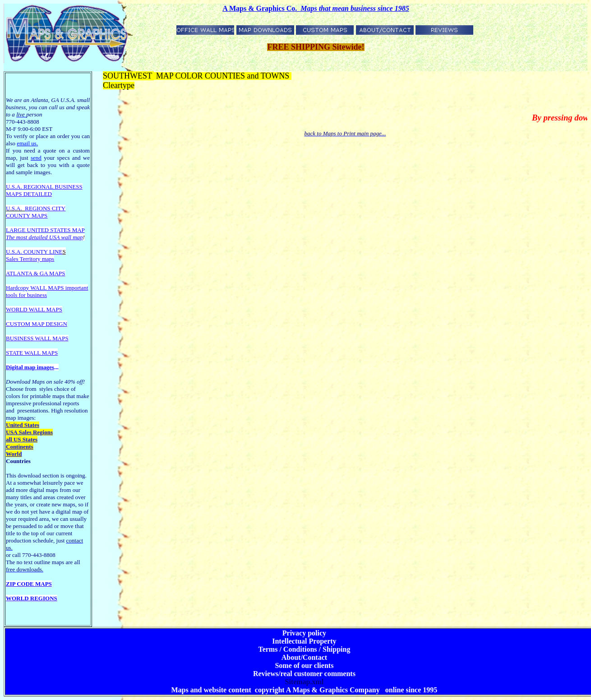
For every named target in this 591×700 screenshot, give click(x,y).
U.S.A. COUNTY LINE (34, 252)
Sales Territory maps (30, 259)
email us (27, 143)
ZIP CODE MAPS (29, 584)
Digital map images (30, 367)
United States (23, 425)
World (14, 454)
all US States (22, 439)
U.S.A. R (17, 187)
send (36, 158)
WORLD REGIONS (32, 598)
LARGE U (18, 230)
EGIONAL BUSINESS (55, 187)
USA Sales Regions (29, 432)
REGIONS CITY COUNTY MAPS (36, 212)
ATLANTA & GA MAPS (36, 273)
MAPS (14, 194)
